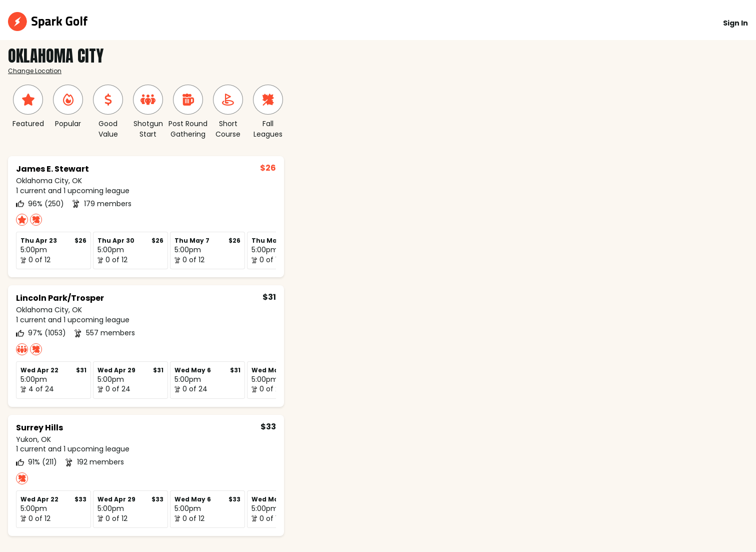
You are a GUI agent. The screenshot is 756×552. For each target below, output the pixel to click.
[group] (28, 107)
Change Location (35, 71)
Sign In (735, 23)
